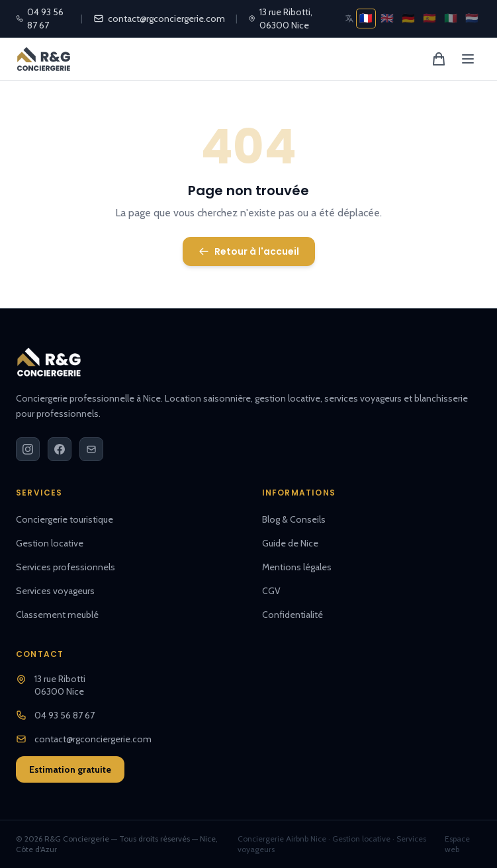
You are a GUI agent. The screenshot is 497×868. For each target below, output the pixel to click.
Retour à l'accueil (249, 251)
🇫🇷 (366, 18)
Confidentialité (293, 615)
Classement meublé (57, 615)
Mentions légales (297, 567)
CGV (271, 591)
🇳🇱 (472, 18)
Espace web (457, 844)
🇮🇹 (451, 18)
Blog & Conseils (294, 519)
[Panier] (439, 59)
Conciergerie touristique (65, 519)
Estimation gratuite (70, 769)
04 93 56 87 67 (40, 19)
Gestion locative (50, 543)
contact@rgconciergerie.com (159, 19)
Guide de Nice (290, 543)
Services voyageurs (55, 591)
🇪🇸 (429, 18)
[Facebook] (60, 449)
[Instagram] (28, 449)
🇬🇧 (387, 18)
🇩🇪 (408, 18)
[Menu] (468, 59)
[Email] (91, 449)
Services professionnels (66, 567)
